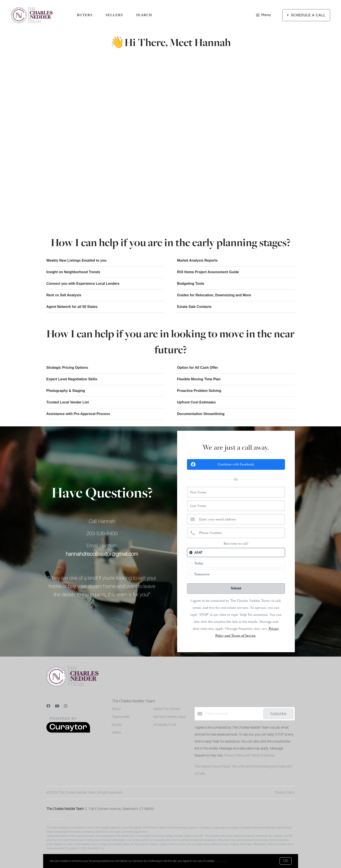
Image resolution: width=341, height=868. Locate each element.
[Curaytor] (68, 732)
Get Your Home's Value (169, 717)
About (116, 709)
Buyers (85, 15)
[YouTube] (57, 706)
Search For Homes (166, 709)
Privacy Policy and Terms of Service (249, 755)
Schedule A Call (165, 725)
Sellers (114, 15)
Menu (263, 15)
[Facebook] (48, 706)
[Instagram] (66, 706)
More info (221, 861)
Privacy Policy (285, 793)
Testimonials (121, 717)
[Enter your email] (233, 714)
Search (144, 15)
